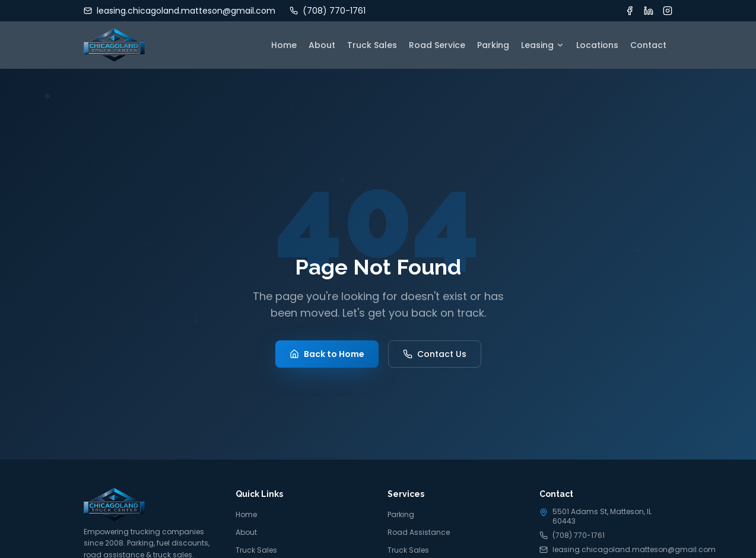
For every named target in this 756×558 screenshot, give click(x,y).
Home (284, 45)
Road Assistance (419, 532)
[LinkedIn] (649, 11)
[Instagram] (668, 11)
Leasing (543, 45)
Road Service (437, 45)
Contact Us (435, 354)
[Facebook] (630, 11)
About (322, 45)
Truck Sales (372, 45)
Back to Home (327, 354)
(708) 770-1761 (572, 535)
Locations (597, 45)
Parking (493, 45)
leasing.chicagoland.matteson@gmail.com (606, 550)
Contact (648, 45)
